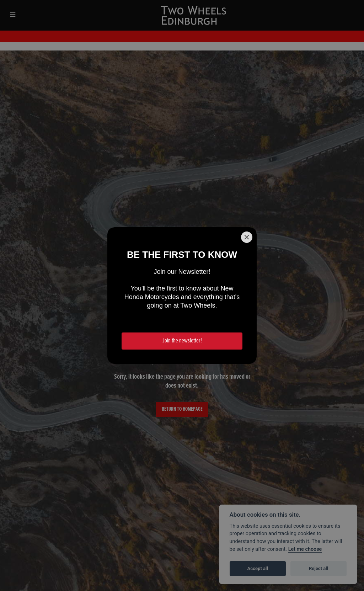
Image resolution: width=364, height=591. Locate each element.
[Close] (247, 237)
